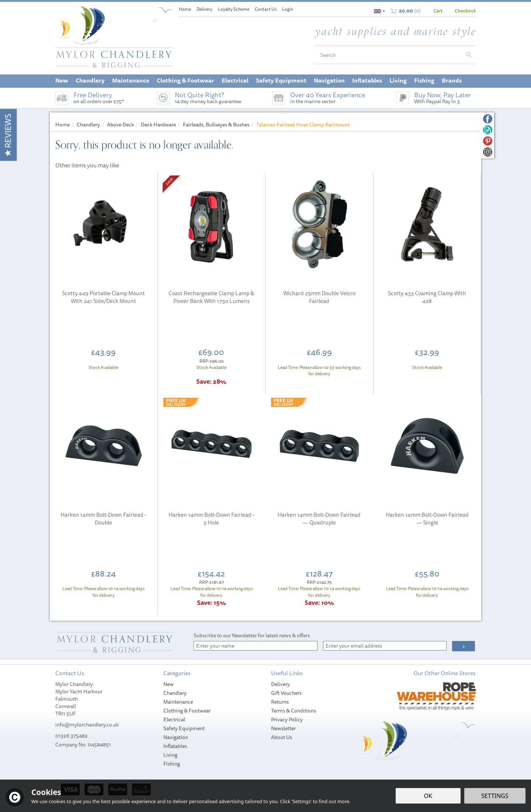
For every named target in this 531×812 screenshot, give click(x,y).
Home (185, 9)
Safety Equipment (184, 728)
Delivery (280, 684)
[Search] (388, 55)
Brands (452, 80)
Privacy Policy (287, 719)
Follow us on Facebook (488, 119)
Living (170, 755)
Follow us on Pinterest (488, 141)
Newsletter (283, 728)
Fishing (172, 764)
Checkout (465, 11)
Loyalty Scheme (234, 9)
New (169, 684)
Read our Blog (488, 130)
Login (288, 9)
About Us (282, 737)
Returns (280, 702)
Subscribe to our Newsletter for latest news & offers (252, 635)
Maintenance (178, 702)
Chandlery (175, 693)
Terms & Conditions (294, 711)
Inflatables (175, 746)
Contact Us (266, 9)
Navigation (176, 737)
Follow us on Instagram (488, 152)
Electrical (174, 719)
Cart (438, 11)
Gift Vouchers (286, 693)
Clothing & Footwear (187, 711)
